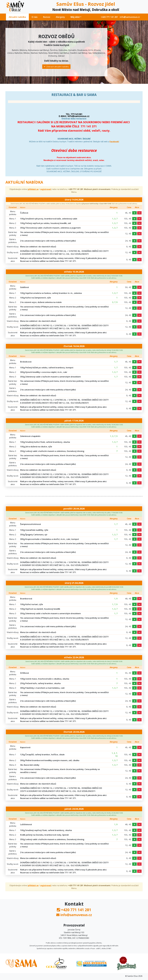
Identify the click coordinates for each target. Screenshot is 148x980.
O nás (35, 17)
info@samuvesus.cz (130, 17)
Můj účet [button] (75, 17)
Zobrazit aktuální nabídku (56, 67)
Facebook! (114, 142)
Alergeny (60, 17)
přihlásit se (33, 189)
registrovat (46, 189)
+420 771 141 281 (109, 17)
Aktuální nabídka (17, 17)
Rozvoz (47, 17)
